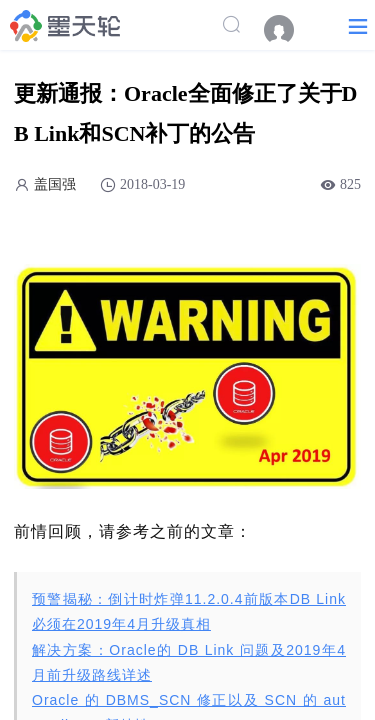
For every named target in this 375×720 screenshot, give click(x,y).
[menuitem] (289, 30)
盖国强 (55, 184)
